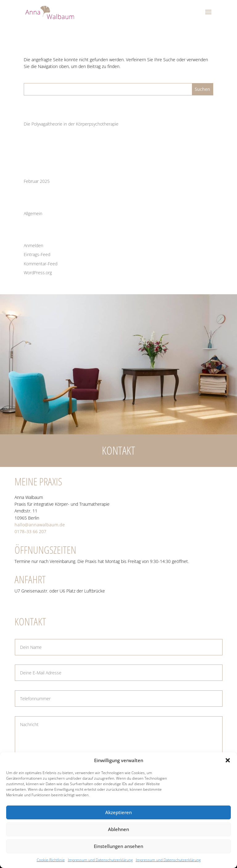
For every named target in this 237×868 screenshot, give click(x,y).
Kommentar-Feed (41, 264)
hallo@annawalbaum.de (40, 525)
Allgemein (33, 213)
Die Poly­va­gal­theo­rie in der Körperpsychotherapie (71, 124)
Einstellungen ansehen (118, 846)
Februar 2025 (37, 181)
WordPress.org (38, 273)
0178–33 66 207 (30, 531)
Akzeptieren (118, 812)
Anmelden (33, 245)
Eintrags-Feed (37, 254)
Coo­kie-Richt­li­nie (51, 860)
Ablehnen (118, 829)
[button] (228, 760)
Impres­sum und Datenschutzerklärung (100, 860)
